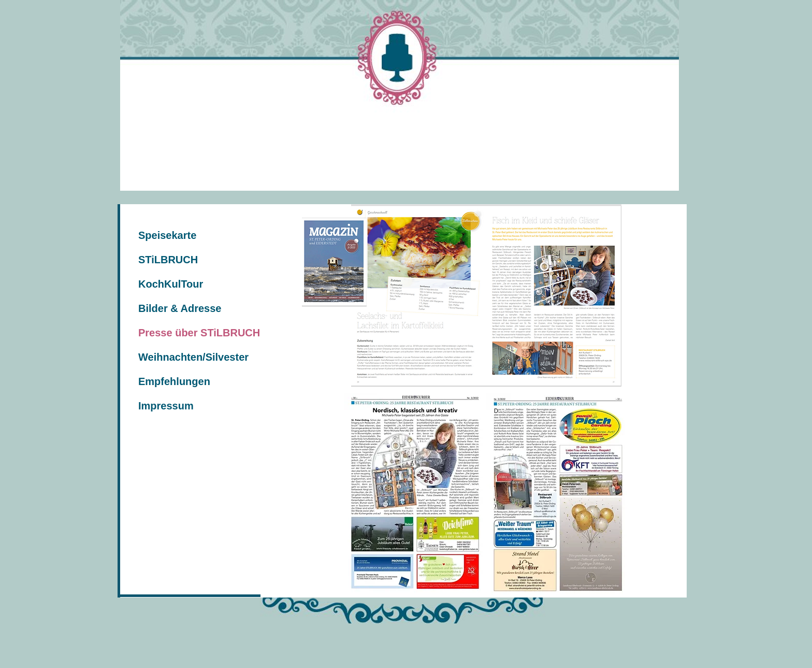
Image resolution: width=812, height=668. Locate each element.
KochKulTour (171, 284)
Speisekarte (167, 235)
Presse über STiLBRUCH (199, 333)
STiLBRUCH (168, 260)
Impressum (166, 406)
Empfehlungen (174, 381)
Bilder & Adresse (180, 308)
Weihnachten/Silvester (193, 357)
